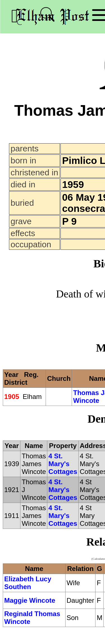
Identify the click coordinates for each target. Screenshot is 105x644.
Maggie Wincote (30, 600)
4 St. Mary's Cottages (63, 464)
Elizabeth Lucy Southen (28, 583)
